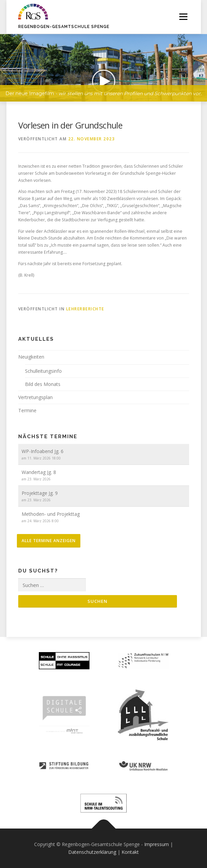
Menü (183, 17)
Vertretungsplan (35, 397)
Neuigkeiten (31, 357)
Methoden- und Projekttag (51, 514)
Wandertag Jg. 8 (39, 472)
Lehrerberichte (85, 309)
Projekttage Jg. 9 (40, 493)
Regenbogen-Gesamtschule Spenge (64, 27)
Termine (27, 410)
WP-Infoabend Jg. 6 (43, 451)
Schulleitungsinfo (43, 371)
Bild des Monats (43, 384)
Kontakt (130, 852)
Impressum (157, 844)
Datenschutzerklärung (92, 852)
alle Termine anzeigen (49, 541)
